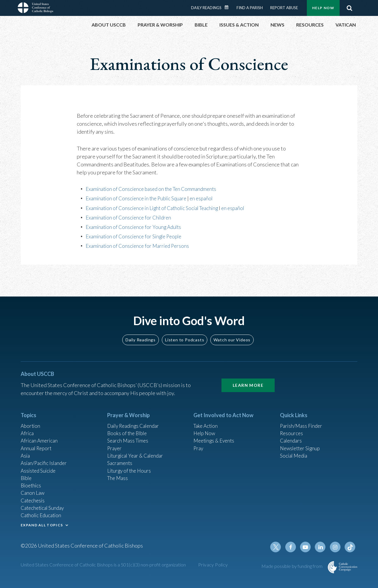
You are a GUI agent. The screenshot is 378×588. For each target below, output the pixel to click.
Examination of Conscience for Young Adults (136, 227)
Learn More (248, 377)
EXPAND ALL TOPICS (42, 524)
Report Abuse (284, 8)
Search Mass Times (129, 434)
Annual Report (37, 442)
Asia (26, 450)
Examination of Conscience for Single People (136, 236)
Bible (27, 474)
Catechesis (34, 497)
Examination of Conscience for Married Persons (140, 246)
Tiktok (350, 547)
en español (208, 198)
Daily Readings (206, 8)
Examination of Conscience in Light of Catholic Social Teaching (156, 208)
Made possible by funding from (292, 566)
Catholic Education (42, 513)
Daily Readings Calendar (229, 7)
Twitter (279, 547)
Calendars (292, 434)
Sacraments (120, 458)
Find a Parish (250, 8)
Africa (28, 426)
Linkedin (322, 547)
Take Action (207, 418)
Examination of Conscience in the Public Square (139, 198)
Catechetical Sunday (44, 505)
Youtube (308, 547)
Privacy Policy (213, 565)
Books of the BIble (128, 426)
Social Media (295, 450)
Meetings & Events (215, 434)
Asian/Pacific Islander (45, 458)
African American (40, 434)
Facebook (294, 547)
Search (349, 8)
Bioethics (32, 481)
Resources (292, 426)
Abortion (31, 418)
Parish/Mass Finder (302, 418)
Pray (199, 442)
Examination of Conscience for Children (131, 217)
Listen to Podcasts (185, 331)
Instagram (336, 547)
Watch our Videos (232, 331)
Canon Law (33, 489)
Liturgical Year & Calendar (137, 450)
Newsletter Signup (302, 442)
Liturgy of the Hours (130, 466)
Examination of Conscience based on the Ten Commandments (154, 189)
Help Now (323, 8)
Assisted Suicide (39, 466)
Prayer (115, 442)
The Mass (118, 474)
